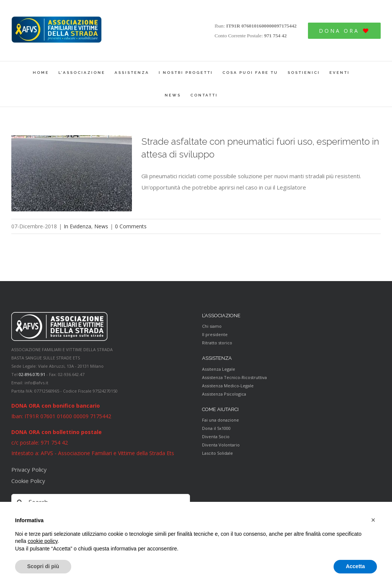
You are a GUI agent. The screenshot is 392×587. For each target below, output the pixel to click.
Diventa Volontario (221, 445)
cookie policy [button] (42, 541)
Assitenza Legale (219, 369)
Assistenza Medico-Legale (228, 386)
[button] (373, 520)
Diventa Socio (216, 436)
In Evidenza (77, 226)
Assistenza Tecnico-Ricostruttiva (234, 377)
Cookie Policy (28, 481)
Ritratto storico (217, 343)
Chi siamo (212, 326)
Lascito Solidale (217, 453)
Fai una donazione (220, 420)
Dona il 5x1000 (216, 428)
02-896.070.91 (32, 374)
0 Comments (131, 226)
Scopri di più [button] (43, 566)
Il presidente (215, 334)
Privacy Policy (29, 469)
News (101, 226)
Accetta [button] (355, 566)
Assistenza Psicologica (224, 394)
